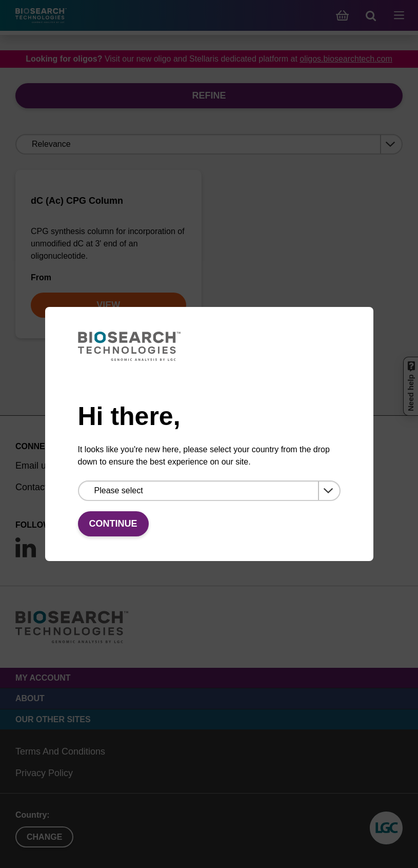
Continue (113, 524)
